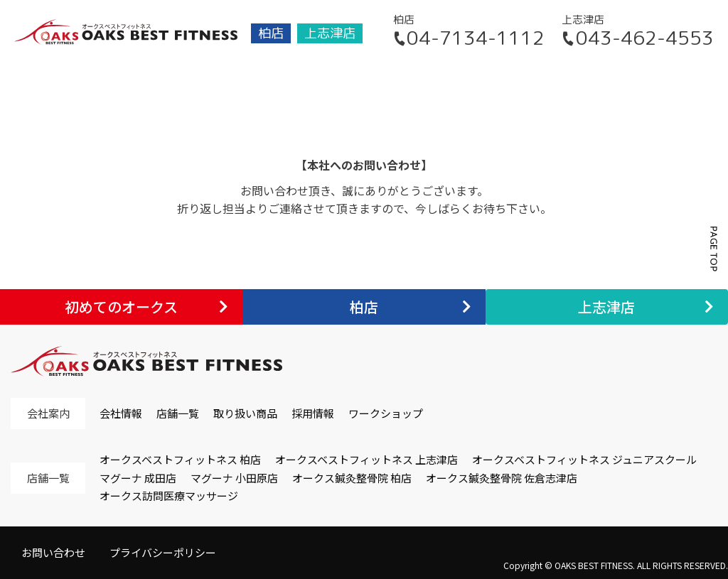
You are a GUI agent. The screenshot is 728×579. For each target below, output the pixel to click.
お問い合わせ (53, 552)
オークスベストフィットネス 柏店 (180, 459)
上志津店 (330, 33)
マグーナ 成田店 (138, 478)
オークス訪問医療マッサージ (169, 496)
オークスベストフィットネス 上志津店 (366, 459)
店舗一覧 (178, 413)
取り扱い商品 (245, 413)
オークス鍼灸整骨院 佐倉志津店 (502, 478)
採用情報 (313, 413)
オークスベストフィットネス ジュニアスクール (584, 459)
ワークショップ (386, 413)
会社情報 (121, 413)
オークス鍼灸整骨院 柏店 (352, 478)
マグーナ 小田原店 (234, 478)
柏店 (271, 33)
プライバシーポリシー (163, 552)
